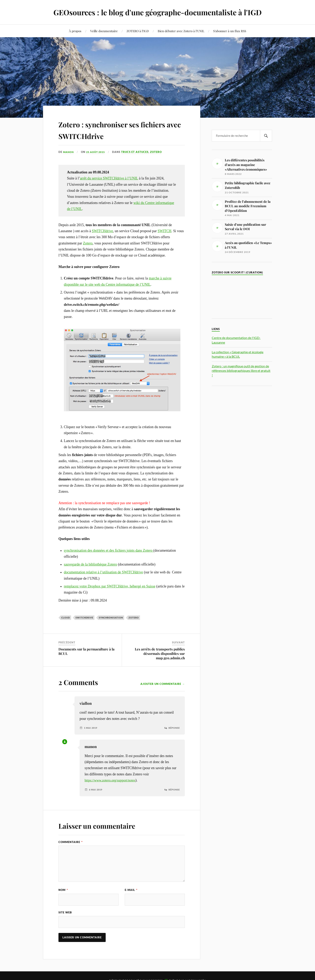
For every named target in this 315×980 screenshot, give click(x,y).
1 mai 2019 (91, 728)
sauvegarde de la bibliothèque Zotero (91, 564)
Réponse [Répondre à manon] (173, 789)
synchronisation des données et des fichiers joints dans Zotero (109, 550)
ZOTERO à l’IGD (138, 31)
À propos (75, 31)
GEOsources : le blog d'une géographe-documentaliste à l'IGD (157, 12)
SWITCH (165, 231)
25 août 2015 (97, 152)
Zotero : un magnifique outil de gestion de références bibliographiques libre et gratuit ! (241, 371)
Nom (63, 890)
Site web (65, 912)
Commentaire (71, 842)
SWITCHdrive (102, 231)
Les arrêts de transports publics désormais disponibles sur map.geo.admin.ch (160, 653)
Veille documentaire (104, 31)
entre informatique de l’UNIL (129, 284)
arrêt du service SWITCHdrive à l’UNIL (109, 178)
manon (69, 152)
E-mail (131, 890)
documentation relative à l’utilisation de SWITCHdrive (103, 572)
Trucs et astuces (138, 152)
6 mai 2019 (96, 789)
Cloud (66, 618)
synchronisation (111, 618)
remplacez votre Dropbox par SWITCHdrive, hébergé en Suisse (110, 586)
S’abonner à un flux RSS (230, 31)
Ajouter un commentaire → (163, 684)
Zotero (159, 152)
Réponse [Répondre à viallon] (173, 728)
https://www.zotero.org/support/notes (111, 780)
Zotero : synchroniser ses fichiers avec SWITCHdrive (114, 129)
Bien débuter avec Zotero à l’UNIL (181, 31)
